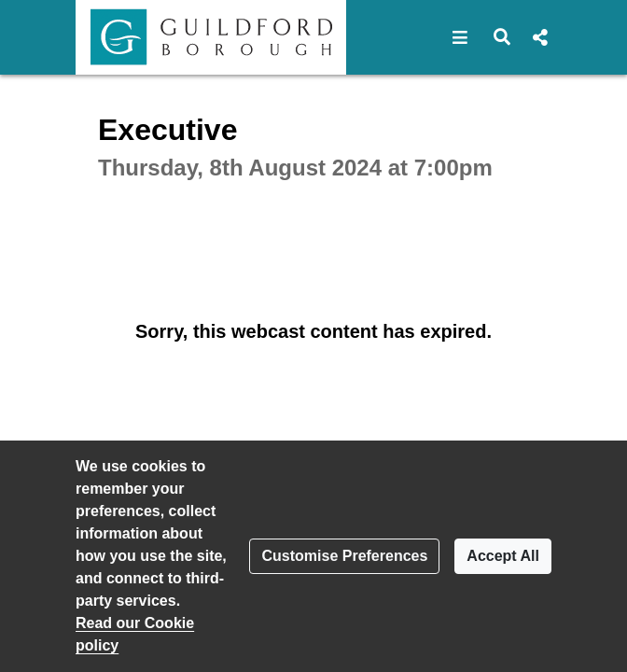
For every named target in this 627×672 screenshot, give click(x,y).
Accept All (503, 556)
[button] (460, 37)
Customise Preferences (344, 556)
